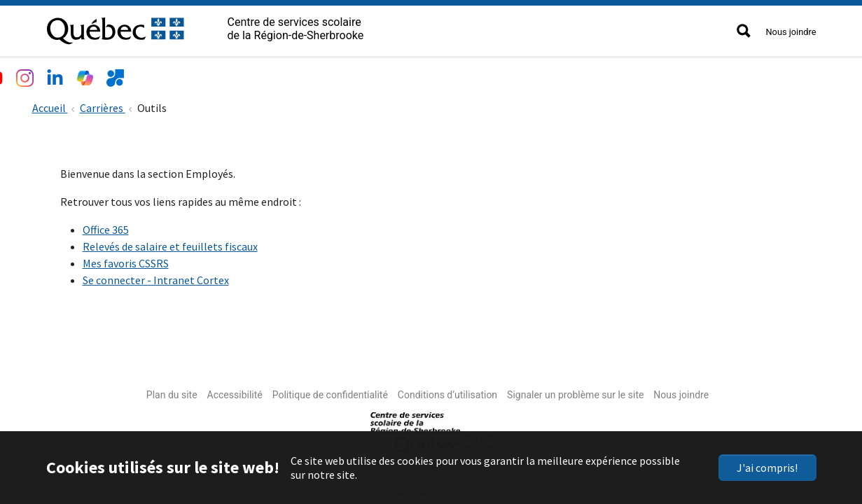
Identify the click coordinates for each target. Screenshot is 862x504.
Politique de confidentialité (330, 392)
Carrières (103, 105)
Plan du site (172, 392)
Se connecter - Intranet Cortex (156, 277)
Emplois (314, 74)
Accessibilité (235, 392)
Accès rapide (460, 74)
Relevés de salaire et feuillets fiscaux (170, 244)
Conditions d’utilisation (447, 392)
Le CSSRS (75, 74)
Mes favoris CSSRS (126, 260)
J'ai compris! (767, 468)
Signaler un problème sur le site (575, 392)
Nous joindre (791, 32)
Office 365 (106, 227)
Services (251, 74)
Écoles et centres (164, 74)
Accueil (50, 105)
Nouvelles (382, 74)
